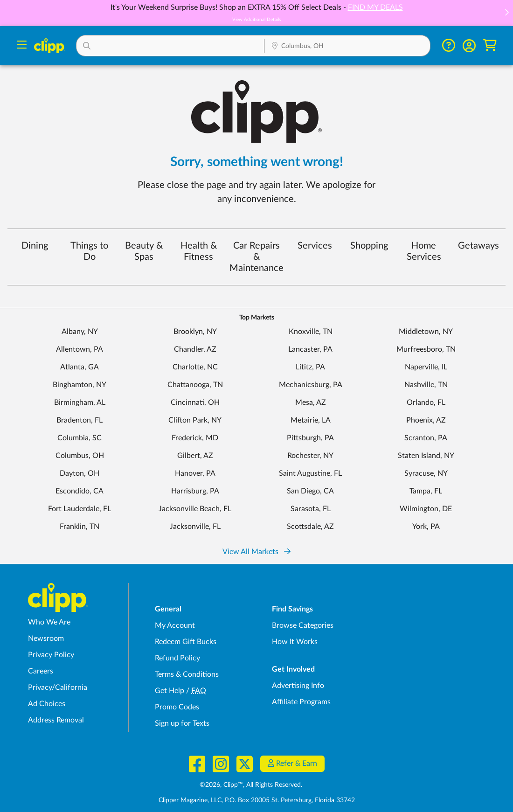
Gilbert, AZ (195, 456)
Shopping (369, 246)
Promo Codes (177, 707)
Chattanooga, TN (195, 385)
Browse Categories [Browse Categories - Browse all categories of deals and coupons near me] (303, 625)
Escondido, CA (80, 491)
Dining (35, 246)
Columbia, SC (80, 438)
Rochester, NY (310, 456)
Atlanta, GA (80, 367)
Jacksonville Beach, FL (195, 509)
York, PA (426, 527)
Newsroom (46, 638)
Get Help (170, 691)
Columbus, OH (80, 456)
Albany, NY (80, 332)
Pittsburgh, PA (310, 438)
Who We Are (49, 622)
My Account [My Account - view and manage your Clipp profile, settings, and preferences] (175, 625)
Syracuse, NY (426, 473)
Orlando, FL (426, 403)
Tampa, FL (426, 491)
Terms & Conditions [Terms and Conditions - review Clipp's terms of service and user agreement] (187, 674)
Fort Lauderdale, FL (80, 509)
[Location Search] (347, 47)
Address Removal (56, 720)
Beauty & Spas (144, 251)
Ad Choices (47, 704)
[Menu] (22, 46)
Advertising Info (298, 686)
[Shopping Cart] (490, 45)
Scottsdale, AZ (310, 527)
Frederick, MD (195, 438)
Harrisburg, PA (195, 491)
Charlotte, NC (195, 367)
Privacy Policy (51, 655)
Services (315, 246)
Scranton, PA (426, 438)
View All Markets (256, 552)
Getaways (478, 246)
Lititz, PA (310, 367)
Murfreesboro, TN (426, 349)
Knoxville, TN (311, 332)
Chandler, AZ (195, 349)
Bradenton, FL (80, 420)
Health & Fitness (199, 251)
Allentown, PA (80, 349)
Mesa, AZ (311, 403)
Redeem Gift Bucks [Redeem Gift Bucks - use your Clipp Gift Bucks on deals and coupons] (186, 642)
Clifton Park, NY (195, 420)
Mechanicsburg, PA (311, 385)
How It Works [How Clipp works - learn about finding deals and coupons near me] (295, 642)
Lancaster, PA (310, 349)
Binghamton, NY (80, 385)
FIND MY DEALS (375, 7)
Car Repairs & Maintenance (256, 257)
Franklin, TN (80, 527)
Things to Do (89, 251)
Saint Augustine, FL (310, 473)
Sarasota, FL (311, 509)
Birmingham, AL (80, 403)
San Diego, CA (310, 491)
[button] (506, 13)
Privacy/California (58, 687)
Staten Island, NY (426, 456)
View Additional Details (256, 20)
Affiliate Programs (301, 702)
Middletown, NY (426, 332)
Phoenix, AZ (426, 420)
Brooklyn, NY (195, 332)
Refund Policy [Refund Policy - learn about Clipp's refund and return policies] (177, 658)
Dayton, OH (80, 473)
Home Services (424, 251)
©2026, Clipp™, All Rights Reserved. (251, 785)
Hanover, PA (195, 473)
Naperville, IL (426, 367)
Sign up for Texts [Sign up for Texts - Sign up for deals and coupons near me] (182, 723)
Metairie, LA (311, 420)
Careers (41, 671)
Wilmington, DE (426, 509)
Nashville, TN (426, 385)
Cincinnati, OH (195, 403)
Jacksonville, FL (195, 527)
